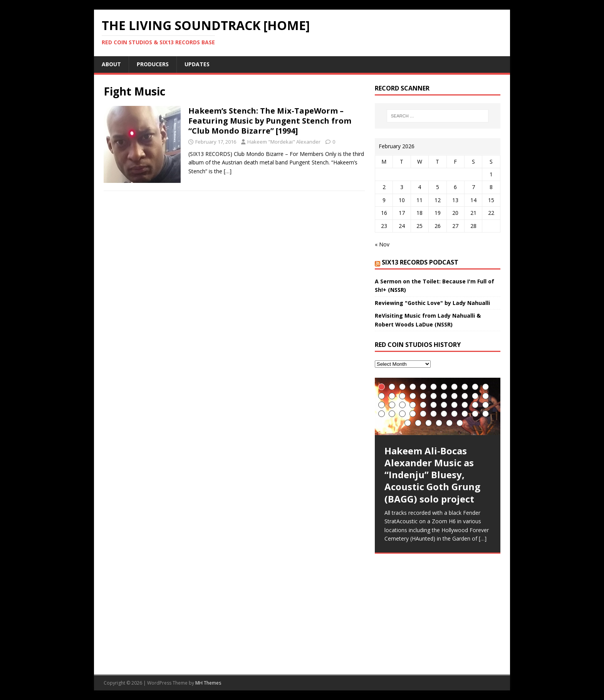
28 (434, 405)
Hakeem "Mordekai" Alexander (284, 142)
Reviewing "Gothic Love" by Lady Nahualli (432, 303)
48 (439, 423)
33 (486, 405)
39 (434, 414)
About (111, 64)
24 (392, 405)
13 (392, 396)
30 (454, 405)
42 (465, 414)
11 (486, 387)
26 (413, 405)
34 (382, 414)
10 (475, 387)
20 (465, 396)
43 (475, 414)
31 (465, 405)
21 (475, 396)
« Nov (382, 244)
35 (392, 414)
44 (486, 414)
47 (429, 423)
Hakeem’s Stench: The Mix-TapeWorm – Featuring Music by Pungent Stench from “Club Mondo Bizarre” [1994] (270, 121)
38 (423, 414)
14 (402, 396)
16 (423, 396)
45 (408, 423)
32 (475, 405)
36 (402, 414)
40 (444, 414)
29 (444, 405)
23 (382, 405)
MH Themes (208, 683)
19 (454, 396)
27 (423, 405)
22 (486, 396)
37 (413, 414)
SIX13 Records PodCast (420, 262)
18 (444, 396)
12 (382, 396)
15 (413, 396)
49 (449, 423)
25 (402, 405)
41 (454, 414)
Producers (153, 64)
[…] (228, 171)
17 (434, 396)
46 (418, 423)
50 (460, 423)
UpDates (197, 64)
